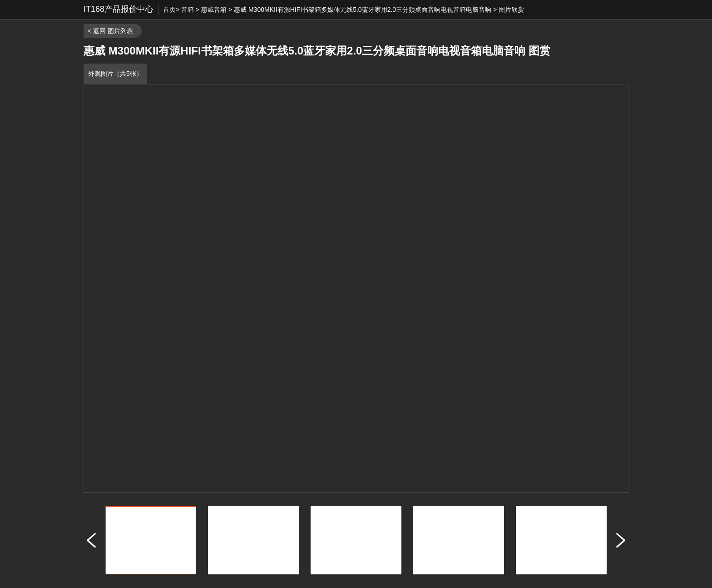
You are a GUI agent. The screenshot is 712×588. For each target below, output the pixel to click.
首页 (169, 10)
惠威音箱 (214, 10)
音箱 (188, 10)
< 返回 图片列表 (110, 31)
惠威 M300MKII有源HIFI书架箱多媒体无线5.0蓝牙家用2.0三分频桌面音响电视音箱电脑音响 (363, 10)
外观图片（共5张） (115, 74)
